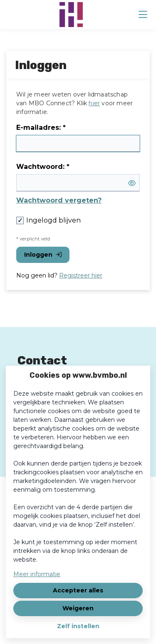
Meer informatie (37, 574)
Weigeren (78, 608)
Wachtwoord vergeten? (59, 200)
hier (94, 103)
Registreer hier (81, 275)
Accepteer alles (78, 590)
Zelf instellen (78, 626)
